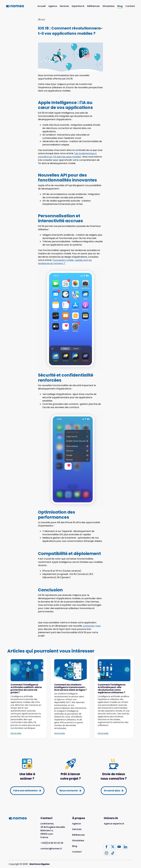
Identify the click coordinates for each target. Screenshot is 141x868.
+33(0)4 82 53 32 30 (52, 843)
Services (64, 6)
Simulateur (109, 6)
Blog (120, 6)
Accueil (42, 6)
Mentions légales (40, 864)
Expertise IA (78, 6)
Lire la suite (16, 733)
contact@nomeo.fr (51, 849)
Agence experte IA (114, 824)
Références (93, 6)
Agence (53, 6)
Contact (130, 6)
